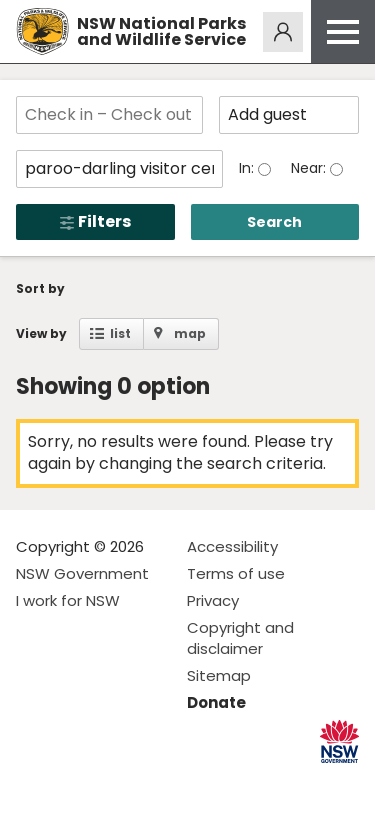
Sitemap (219, 675)
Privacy (213, 600)
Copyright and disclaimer (240, 638)
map (190, 333)
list (120, 333)
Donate (216, 702)
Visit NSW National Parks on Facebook (34, 781)
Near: (310, 168)
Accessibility (232, 546)
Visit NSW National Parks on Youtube (120, 781)
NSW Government (82, 573)
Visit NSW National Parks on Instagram (77, 781)
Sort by (40, 288)
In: (248, 168)
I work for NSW (68, 600)
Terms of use (236, 573)
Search (274, 222)
